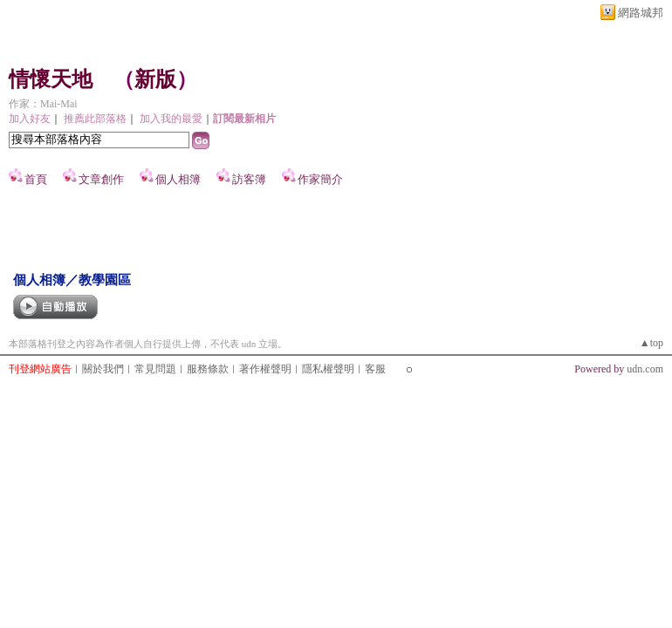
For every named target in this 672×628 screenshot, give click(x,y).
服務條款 (208, 369)
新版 (155, 79)
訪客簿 (249, 179)
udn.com (645, 369)
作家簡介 (320, 179)
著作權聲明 (265, 369)
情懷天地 (51, 79)
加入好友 (30, 119)
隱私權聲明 (328, 369)
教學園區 (105, 280)
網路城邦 (641, 13)
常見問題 (155, 369)
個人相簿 (178, 179)
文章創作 (101, 179)
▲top (651, 343)
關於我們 (103, 369)
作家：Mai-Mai (43, 104)
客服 (375, 369)
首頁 (36, 179)
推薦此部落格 (95, 119)
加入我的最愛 (171, 119)
